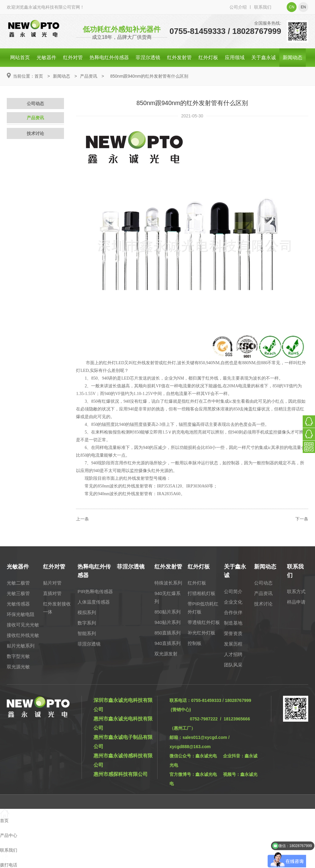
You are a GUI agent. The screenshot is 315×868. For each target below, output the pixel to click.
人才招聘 (233, 654)
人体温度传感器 (94, 602)
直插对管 (52, 593)
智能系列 (87, 633)
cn (291, 7)
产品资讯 (89, 76)
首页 (39, 76)
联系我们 (263, 7)
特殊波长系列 (168, 583)
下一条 (302, 519)
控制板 (195, 643)
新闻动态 (293, 57)
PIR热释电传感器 (95, 591)
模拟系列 (87, 612)
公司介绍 (238, 7)
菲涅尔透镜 (148, 57)
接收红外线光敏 (23, 635)
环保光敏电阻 (21, 614)
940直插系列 (167, 643)
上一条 (82, 519)
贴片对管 (52, 583)
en (303, 7)
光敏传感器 (18, 604)
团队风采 (233, 665)
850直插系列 (167, 633)
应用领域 (235, 57)
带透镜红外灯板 (204, 622)
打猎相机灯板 (201, 593)
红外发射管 (179, 57)
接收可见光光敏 (23, 625)
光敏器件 (46, 57)
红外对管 (73, 57)
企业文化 (233, 602)
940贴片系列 (167, 622)
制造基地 (233, 623)
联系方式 (296, 591)
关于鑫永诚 (264, 57)
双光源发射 (166, 654)
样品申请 (296, 602)
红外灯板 (208, 57)
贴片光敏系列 (21, 646)
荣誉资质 (233, 633)
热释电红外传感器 (109, 57)
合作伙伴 (233, 612)
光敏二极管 (18, 583)
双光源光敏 (18, 667)
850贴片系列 (167, 612)
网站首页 (20, 57)
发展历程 (233, 644)
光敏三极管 (18, 593)
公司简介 (233, 591)
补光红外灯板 (201, 633)
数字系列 (87, 623)
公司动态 (35, 104)
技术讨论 (35, 133)
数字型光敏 (18, 656)
